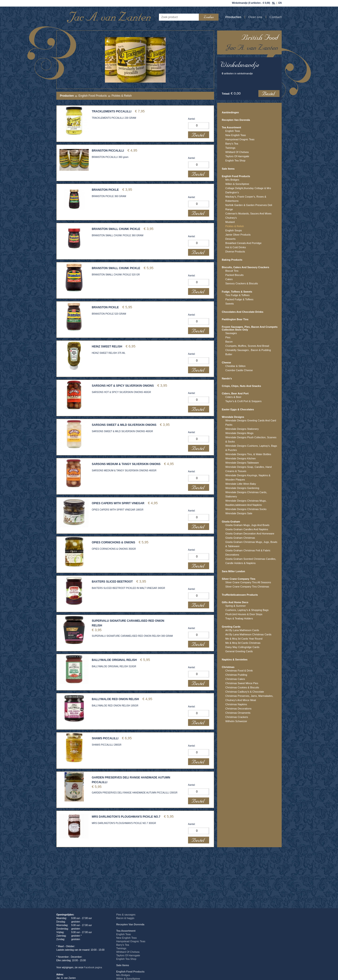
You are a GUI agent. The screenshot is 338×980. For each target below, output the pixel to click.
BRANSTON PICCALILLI (108, 151)
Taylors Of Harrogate (237, 156)
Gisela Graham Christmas (240, 538)
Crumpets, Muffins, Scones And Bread (247, 346)
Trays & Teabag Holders (239, 618)
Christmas (228, 667)
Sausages (231, 333)
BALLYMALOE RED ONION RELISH (115, 699)
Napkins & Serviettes (235, 660)
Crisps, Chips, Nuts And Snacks (241, 386)
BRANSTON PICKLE (105, 190)
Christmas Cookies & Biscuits (242, 687)
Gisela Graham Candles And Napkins (247, 529)
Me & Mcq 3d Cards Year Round (244, 639)
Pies (228, 337)
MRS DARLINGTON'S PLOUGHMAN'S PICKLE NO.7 (126, 817)
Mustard (230, 222)
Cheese (226, 362)
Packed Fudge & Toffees (239, 299)
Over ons (255, 17)
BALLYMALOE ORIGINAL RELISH (114, 660)
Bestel (269, 93)
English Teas (233, 131)
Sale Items (228, 169)
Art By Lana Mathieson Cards (242, 630)
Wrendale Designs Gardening (242, 488)
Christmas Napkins (236, 704)
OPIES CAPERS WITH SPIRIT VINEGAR (118, 503)
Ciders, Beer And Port (235, 393)
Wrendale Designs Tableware (242, 463)
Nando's (227, 378)
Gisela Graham (231, 522)
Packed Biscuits (234, 275)
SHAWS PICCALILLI (105, 738)
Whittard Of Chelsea (237, 152)
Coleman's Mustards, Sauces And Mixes (248, 214)
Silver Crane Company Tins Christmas (247, 587)
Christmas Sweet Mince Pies (242, 683)
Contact (276, 17)
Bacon (229, 342)
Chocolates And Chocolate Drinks (243, 312)
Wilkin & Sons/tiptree (237, 184)
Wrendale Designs (233, 417)
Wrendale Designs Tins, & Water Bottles (248, 454)
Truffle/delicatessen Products (240, 595)
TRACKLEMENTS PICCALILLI (112, 111)
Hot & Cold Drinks (236, 247)
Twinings (230, 148)
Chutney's (231, 218)
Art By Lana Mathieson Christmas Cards (248, 634)
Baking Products (232, 260)
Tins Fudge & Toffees (237, 295)
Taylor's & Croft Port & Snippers (243, 401)
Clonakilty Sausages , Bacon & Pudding (248, 350)
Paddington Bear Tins (235, 319)
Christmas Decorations (238, 709)
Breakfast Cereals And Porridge (243, 243)
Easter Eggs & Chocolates (238, 409)
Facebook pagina (93, 967)
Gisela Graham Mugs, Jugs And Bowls (247, 525)
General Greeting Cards (239, 651)
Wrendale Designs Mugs (239, 433)
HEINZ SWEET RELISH (107, 347)
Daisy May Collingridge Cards (242, 647)
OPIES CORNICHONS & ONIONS (113, 542)
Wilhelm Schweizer (236, 721)
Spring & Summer (236, 606)
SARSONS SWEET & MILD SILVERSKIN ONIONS (124, 425)
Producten (233, 17)
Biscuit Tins (232, 271)
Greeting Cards (231, 627)
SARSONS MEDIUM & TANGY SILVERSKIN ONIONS (126, 464)
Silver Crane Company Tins (239, 579)
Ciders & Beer (233, 397)
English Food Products (93, 96)
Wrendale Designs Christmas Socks (246, 509)
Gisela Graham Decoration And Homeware (250, 534)
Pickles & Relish (235, 226)
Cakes (229, 279)
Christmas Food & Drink (239, 671)
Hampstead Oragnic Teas (240, 139)
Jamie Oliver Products (238, 235)
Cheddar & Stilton (235, 366)
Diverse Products (235, 252)
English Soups (234, 230)
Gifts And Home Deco (235, 602)
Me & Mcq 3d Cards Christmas (243, 643)
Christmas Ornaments (238, 713)
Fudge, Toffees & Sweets (237, 292)
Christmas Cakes (235, 679)
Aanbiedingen (230, 112)
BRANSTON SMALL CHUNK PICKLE (116, 229)
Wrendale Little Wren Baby (241, 484)
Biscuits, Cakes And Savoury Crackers (246, 267)
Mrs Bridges (232, 180)
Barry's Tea (232, 144)
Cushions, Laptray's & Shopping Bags (247, 610)
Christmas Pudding (236, 675)
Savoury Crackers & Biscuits (242, 283)
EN (280, 3)
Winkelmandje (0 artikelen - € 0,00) (251, 3)
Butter (229, 354)
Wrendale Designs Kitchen (240, 458)
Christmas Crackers (237, 717)
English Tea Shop (235, 160)
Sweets (230, 304)
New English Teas (236, 135)
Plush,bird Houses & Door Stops (244, 614)
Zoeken (209, 17)
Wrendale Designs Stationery (242, 429)
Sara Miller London (233, 571)
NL (274, 3)
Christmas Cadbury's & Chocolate (245, 692)
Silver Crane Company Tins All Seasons (248, 582)
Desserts (230, 239)
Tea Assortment (231, 127)
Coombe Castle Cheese (239, 370)
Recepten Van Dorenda (236, 120)
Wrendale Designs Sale (239, 513)
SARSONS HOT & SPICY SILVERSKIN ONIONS (123, 386)
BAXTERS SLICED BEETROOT (112, 582)
